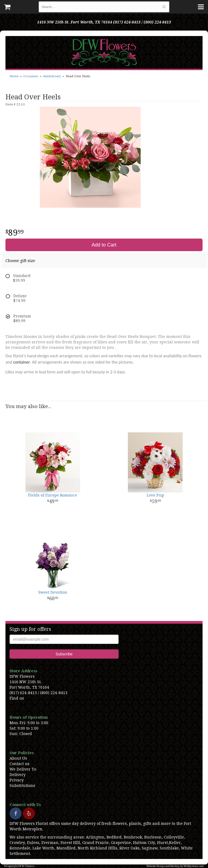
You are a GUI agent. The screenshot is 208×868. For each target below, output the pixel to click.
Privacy (17, 780)
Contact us (19, 764)
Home (14, 76)
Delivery (18, 775)
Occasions (31, 76)
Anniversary (52, 76)
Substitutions (22, 786)
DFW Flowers (104, 52)
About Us (18, 758)
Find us (17, 698)
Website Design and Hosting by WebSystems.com (175, 866)
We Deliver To (23, 769)
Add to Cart (104, 245)
